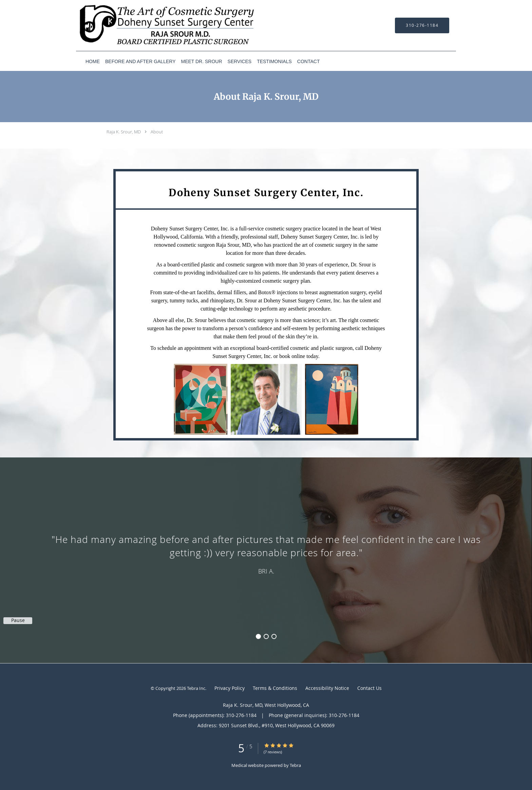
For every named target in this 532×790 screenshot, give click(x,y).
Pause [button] (18, 620)
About (157, 132)
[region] (266, 553)
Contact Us (369, 688)
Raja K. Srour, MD (124, 132)
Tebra (295, 765)
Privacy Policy (230, 688)
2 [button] (266, 636)
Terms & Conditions (275, 688)
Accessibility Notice (327, 688)
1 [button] (258, 636)
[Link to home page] (157, 25)
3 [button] (274, 636)
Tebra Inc (196, 688)
